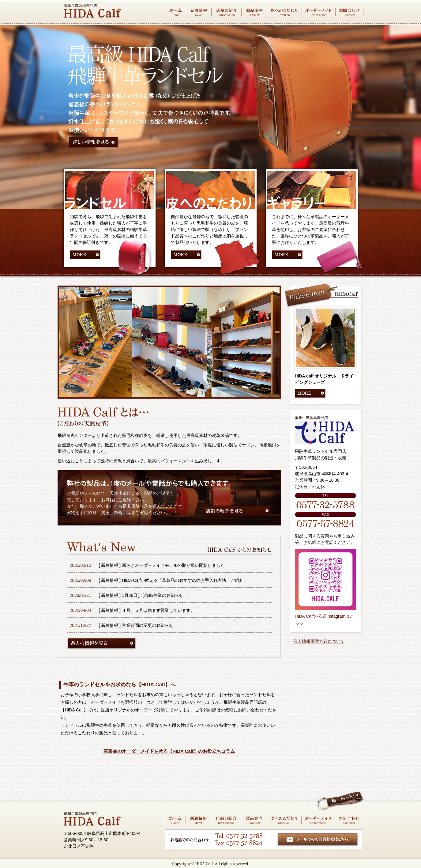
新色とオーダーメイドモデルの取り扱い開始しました (173, 565)
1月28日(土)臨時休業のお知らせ (153, 595)
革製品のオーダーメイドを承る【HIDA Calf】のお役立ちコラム (169, 751)
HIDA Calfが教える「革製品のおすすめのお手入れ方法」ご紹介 (183, 580)
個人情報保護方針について (319, 641)
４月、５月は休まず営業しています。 (158, 610)
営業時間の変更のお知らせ (148, 625)
